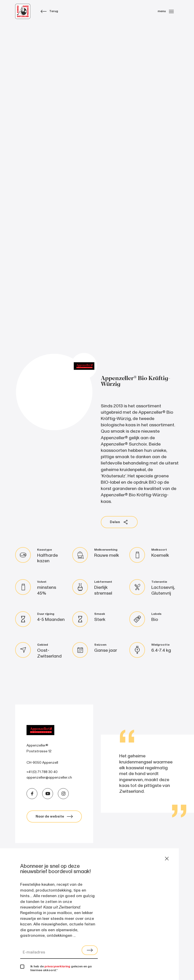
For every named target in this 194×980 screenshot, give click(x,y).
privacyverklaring (57, 966)
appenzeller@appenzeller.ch (49, 777)
